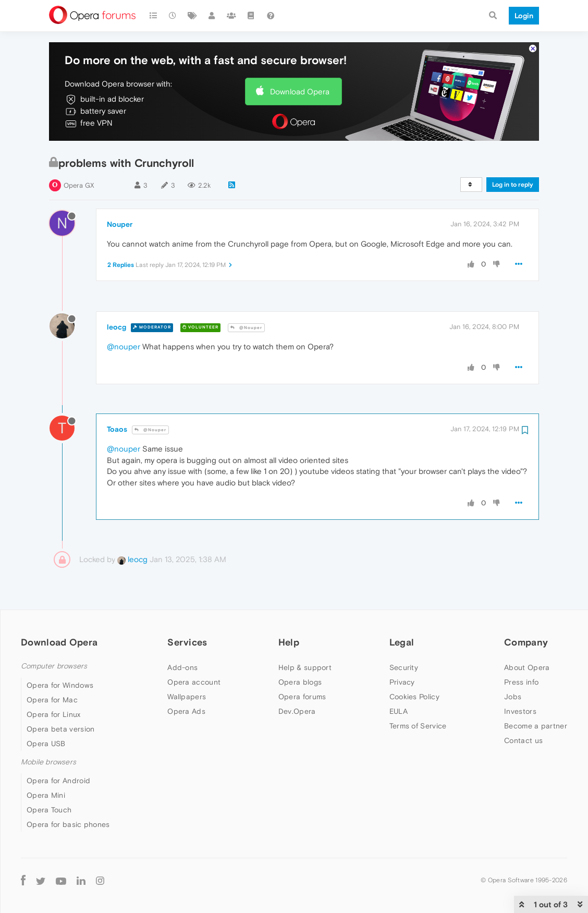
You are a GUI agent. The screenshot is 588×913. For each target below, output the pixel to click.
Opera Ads (186, 711)
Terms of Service (418, 726)
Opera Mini (46, 795)
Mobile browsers (48, 762)
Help (289, 642)
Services (187, 642)
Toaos (117, 429)
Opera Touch (49, 810)
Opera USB (46, 744)
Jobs (513, 697)
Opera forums (302, 697)
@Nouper (246, 328)
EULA (399, 711)
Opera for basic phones (68, 824)
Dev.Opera (297, 711)
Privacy (402, 682)
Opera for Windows (60, 685)
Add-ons (182, 667)
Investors (520, 711)
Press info (521, 682)
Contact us (523, 740)
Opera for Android (58, 781)
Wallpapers (187, 697)
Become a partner (536, 726)
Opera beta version (60, 729)
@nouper (124, 346)
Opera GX (79, 185)
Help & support (305, 667)
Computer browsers (54, 666)
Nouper (120, 224)
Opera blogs (300, 682)
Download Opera (300, 92)
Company (526, 642)
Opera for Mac (52, 700)
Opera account (194, 682)
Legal (402, 642)
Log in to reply (513, 185)
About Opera (527, 667)
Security (404, 667)
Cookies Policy (414, 697)
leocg (117, 327)
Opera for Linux (54, 714)
